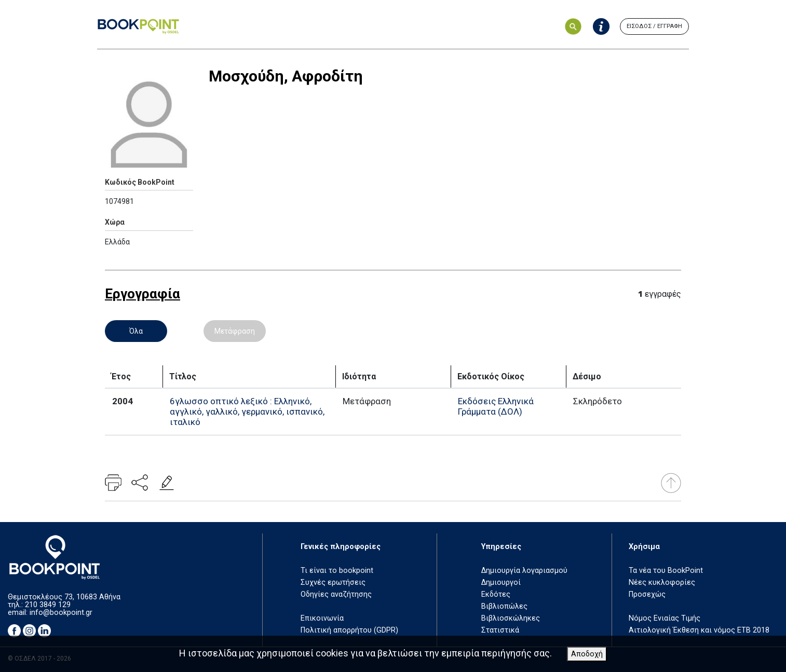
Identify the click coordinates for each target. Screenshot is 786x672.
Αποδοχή (587, 654)
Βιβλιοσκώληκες (511, 618)
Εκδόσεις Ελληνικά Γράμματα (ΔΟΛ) (496, 406)
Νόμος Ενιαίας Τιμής (665, 618)
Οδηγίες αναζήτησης (336, 594)
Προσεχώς (647, 594)
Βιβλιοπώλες (504, 606)
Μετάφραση (235, 331)
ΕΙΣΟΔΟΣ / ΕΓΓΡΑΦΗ (654, 26)
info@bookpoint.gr (61, 613)
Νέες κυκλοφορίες (662, 582)
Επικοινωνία (322, 618)
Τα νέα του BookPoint (666, 571)
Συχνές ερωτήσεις (333, 582)
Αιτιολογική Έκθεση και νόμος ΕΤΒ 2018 (699, 630)
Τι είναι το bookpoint (337, 571)
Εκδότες (496, 594)
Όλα (136, 331)
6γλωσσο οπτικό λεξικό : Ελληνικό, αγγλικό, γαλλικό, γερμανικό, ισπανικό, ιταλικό (247, 412)
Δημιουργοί (501, 582)
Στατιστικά (500, 630)
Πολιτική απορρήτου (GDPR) (349, 630)
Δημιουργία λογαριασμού (524, 571)
